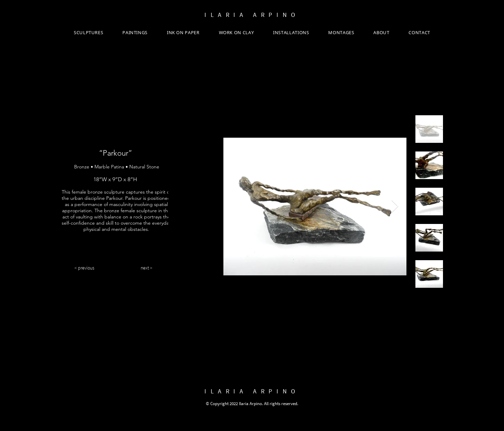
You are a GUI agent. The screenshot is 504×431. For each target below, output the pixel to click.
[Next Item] (395, 207)
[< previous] (84, 268)
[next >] (147, 268)
